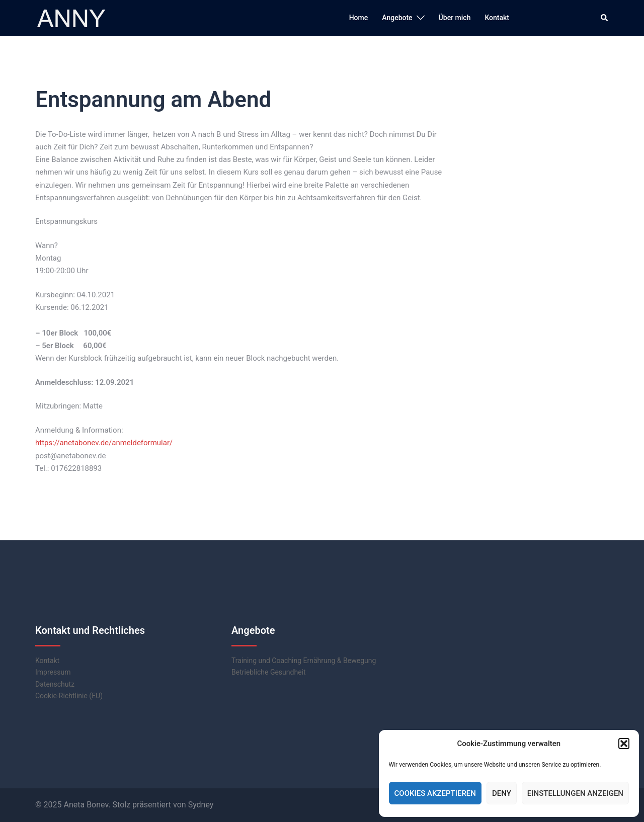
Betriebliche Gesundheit (269, 672)
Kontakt (497, 18)
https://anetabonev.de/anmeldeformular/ (104, 443)
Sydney (201, 805)
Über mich (455, 18)
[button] (624, 744)
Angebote (397, 18)
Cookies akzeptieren (435, 793)
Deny (502, 793)
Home (359, 18)
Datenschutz (55, 684)
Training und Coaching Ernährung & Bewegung (304, 661)
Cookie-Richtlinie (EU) (69, 696)
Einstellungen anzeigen (575, 793)
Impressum (53, 672)
